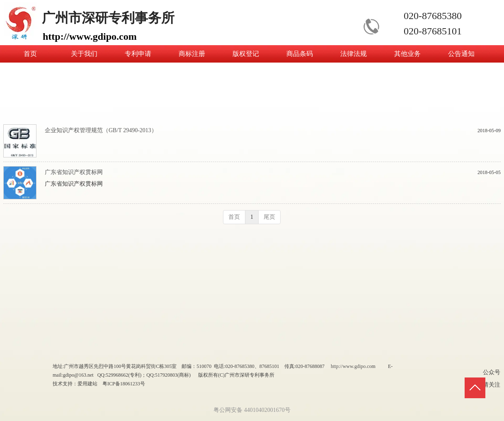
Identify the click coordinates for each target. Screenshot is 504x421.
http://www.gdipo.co (351, 366)
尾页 (269, 217)
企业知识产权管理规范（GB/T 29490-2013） (101, 130)
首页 (234, 217)
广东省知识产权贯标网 (74, 172)
